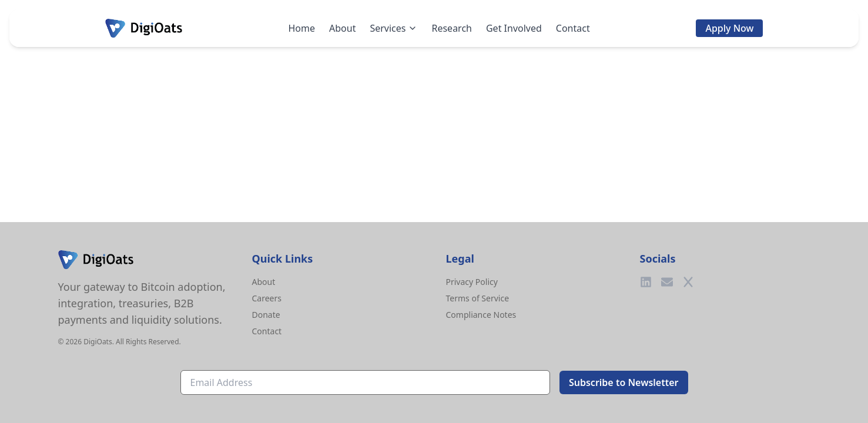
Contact (573, 28)
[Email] (667, 282)
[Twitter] (688, 282)
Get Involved (514, 28)
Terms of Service (478, 298)
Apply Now (729, 28)
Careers (267, 298)
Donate (266, 315)
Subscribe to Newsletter (624, 382)
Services (393, 28)
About (342, 28)
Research (452, 28)
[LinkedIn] (646, 282)
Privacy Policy (472, 282)
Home (301, 28)
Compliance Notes (481, 315)
